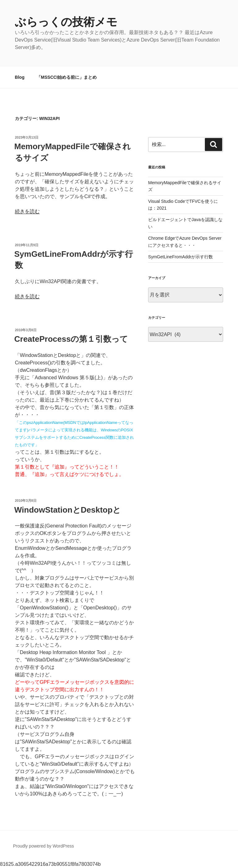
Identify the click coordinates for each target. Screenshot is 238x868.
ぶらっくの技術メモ (66, 22)
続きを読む (27, 211)
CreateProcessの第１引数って (71, 339)
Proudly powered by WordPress (44, 846)
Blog (20, 77)
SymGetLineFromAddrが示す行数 (181, 257)
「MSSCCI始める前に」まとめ (67, 77)
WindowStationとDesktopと (68, 510)
